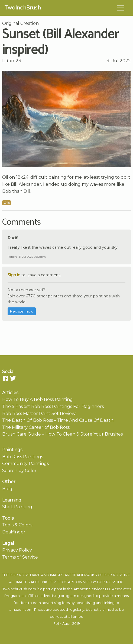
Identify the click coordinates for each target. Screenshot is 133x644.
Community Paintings (25, 464)
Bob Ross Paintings (23, 457)
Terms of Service (20, 557)
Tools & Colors (17, 525)
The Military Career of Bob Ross (36, 427)
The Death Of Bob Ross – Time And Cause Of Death (58, 420)
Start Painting (17, 507)
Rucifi (13, 238)
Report (12, 257)
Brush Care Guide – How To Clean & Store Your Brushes (62, 434)
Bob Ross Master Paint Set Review (39, 414)
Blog (7, 489)
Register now (22, 311)
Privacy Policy (17, 550)
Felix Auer (62, 624)
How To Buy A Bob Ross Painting (38, 399)
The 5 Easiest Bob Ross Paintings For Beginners (53, 406)
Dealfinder (14, 532)
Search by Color (19, 471)
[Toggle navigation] (121, 8)
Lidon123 (12, 61)
